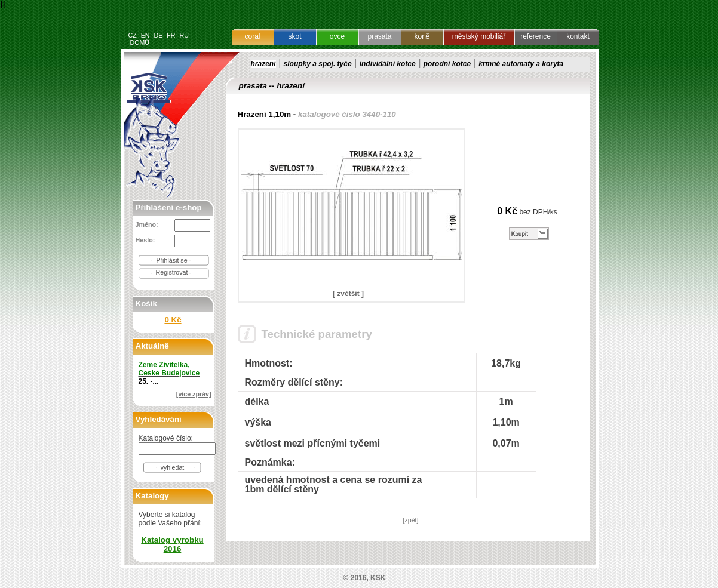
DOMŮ (139, 42)
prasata (379, 36)
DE (158, 35)
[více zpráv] (194, 394)
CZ (133, 35)
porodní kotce (447, 64)
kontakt (578, 36)
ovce (337, 36)
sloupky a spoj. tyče (318, 64)
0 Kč (173, 320)
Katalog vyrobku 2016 (172, 544)
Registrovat (172, 272)
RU (184, 35)
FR (171, 35)
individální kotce (388, 64)
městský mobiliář (479, 36)
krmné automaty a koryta (521, 64)
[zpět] (410, 520)
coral (252, 36)
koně (422, 36)
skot (294, 36)
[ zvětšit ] (348, 294)
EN (145, 35)
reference (536, 36)
